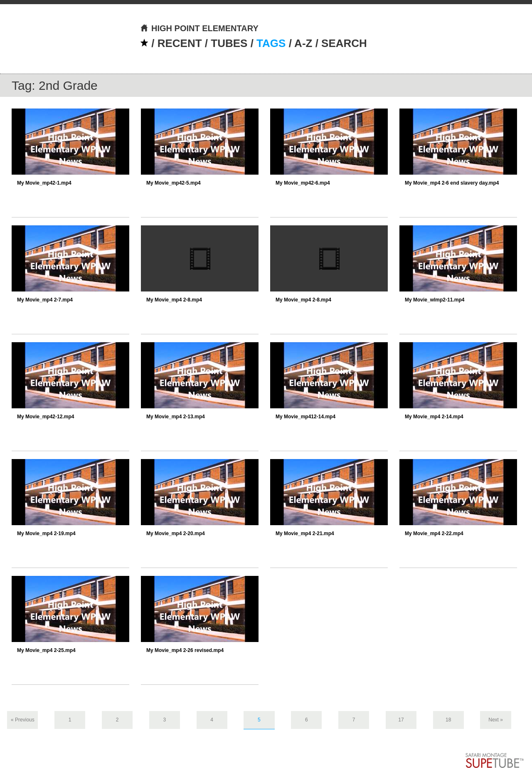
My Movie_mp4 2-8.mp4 (174, 300)
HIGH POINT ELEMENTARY (199, 28)
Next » (496, 720)
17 (401, 720)
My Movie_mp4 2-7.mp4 (45, 300)
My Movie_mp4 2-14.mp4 (434, 417)
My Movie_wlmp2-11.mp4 (435, 300)
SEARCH (344, 43)
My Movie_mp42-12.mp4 (46, 417)
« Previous (23, 720)
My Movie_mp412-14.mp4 (305, 417)
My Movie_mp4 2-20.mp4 (176, 533)
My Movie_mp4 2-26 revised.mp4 (185, 650)
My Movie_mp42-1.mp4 (44, 183)
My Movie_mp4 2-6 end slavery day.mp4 (452, 183)
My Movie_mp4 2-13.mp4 (176, 417)
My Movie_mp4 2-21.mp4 (305, 533)
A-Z (303, 43)
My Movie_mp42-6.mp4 (303, 183)
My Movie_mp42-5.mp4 (174, 183)
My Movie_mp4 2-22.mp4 (434, 533)
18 (448, 720)
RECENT (180, 43)
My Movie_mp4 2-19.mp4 (46, 533)
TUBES (229, 43)
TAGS (271, 43)
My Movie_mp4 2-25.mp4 (46, 650)
